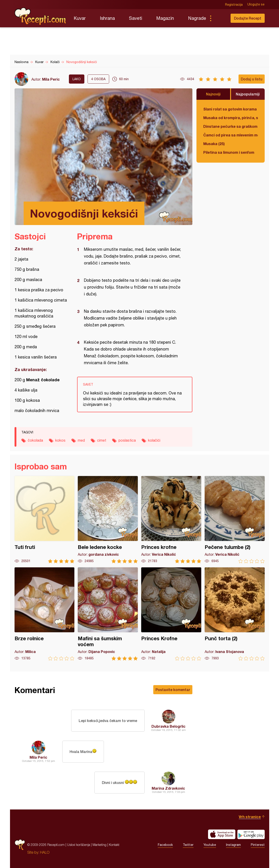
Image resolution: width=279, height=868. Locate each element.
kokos (60, 440)
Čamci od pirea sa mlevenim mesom (231, 135)
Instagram (233, 845)
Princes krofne (171, 520)
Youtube (210, 845)
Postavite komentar (173, 690)
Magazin (165, 18)
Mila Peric (51, 79)
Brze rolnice (45, 614)
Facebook (165, 845)
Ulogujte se (256, 5)
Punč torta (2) (235, 614)
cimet (102, 440)
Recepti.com (41, 16)
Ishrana (107, 18)
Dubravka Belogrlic (168, 726)
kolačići (154, 440)
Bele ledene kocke (108, 520)
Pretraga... (220, 18)
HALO (45, 852)
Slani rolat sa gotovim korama (230, 109)
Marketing (99, 845)
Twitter (188, 845)
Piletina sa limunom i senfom (229, 152)
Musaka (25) (214, 144)
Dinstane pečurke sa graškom (230, 126)
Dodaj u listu (252, 79)
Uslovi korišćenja (79, 845)
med (81, 440)
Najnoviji (213, 94)
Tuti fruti (45, 520)
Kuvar (80, 18)
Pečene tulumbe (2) (235, 520)
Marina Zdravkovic (168, 788)
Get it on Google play (251, 834)
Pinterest (258, 845)
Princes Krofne (171, 614)
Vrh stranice (250, 817)
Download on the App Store (222, 834)
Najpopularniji (248, 94)
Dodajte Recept (248, 18)
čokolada (35, 440)
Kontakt (114, 845)
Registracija (234, 5)
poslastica (127, 440)
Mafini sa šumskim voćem (108, 614)
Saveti (136, 18)
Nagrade (197, 18)
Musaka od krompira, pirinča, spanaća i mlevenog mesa (231, 118)
